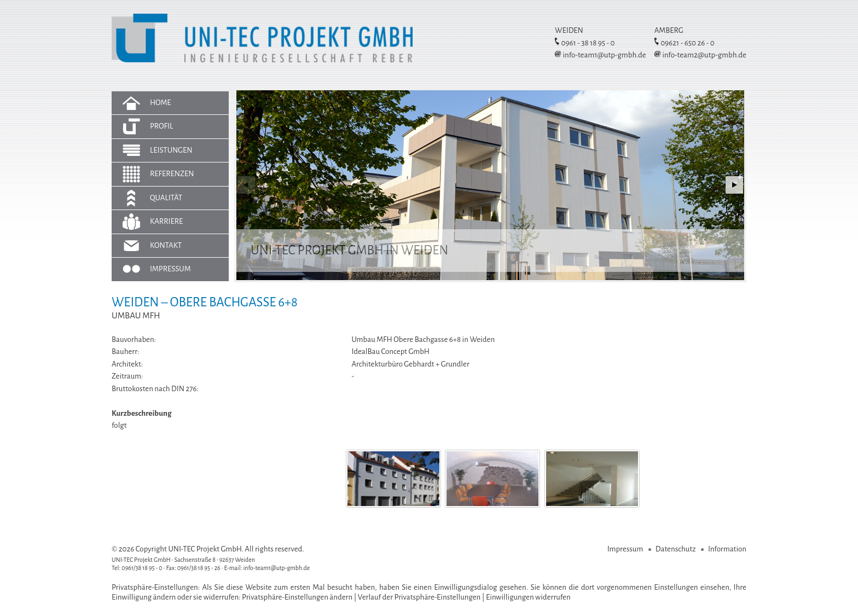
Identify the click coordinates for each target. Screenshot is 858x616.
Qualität (166, 198)
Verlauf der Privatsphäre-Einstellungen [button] (419, 597)
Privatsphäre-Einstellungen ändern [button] (297, 597)
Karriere (166, 221)
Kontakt (166, 245)
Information (727, 549)
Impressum (170, 269)
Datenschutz (676, 549)
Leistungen (171, 150)
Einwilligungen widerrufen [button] (528, 597)
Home (161, 103)
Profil (161, 126)
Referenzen (172, 174)
